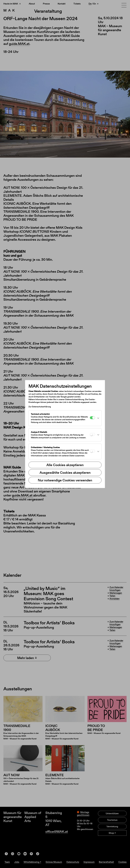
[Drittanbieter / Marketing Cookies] (92, 451)
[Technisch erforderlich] (92, 418)
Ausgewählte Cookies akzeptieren (65, 472)
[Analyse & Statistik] (92, 434)
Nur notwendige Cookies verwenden (65, 480)
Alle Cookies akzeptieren (65, 465)
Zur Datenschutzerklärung (40, 407)
